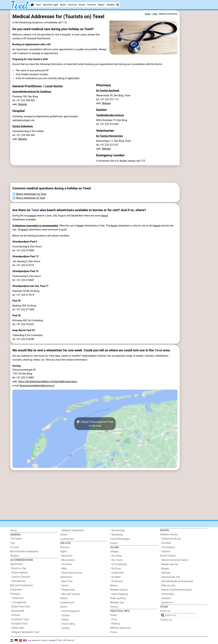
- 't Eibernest (17, 598)
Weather (111, 5)
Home (14, 530)
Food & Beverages (120, 539)
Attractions (66, 577)
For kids (15, 547)
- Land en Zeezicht (20, 577)
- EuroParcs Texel (20, 619)
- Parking (115, 624)
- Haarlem (166, 598)
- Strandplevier (18, 581)
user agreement (34, 640)
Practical (92, 5)
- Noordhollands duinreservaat (177, 581)
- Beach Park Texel (20, 607)
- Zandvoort (166, 603)
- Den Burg (116, 556)
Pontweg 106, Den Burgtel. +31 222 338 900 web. (25, 100)
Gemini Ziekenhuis (23, 126)
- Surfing (65, 628)
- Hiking (64, 620)
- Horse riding (68, 624)
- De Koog (115, 569)
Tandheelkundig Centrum (110, 115)
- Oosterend (116, 581)
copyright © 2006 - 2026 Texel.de (61, 640)
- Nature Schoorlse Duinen (174, 560)
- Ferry (114, 619)
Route (113, 615)
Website (23, 104)
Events (82, 5)
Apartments (17, 564)
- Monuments (68, 560)
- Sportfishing (117, 530)
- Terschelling (168, 547)
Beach (63, 5)
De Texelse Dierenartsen (110, 136)
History (114, 607)
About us (165, 611)
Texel (38, 5)
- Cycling (65, 615)
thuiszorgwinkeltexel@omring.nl (37, 386)
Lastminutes (67, 539)
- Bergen (165, 569)
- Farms (64, 586)
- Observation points (71, 573)
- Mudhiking (116, 535)
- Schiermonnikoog (170, 539)
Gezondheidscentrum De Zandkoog (32, 92)
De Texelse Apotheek (108, 91)
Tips (13, 543)
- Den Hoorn (117, 560)
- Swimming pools (70, 611)
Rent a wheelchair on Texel (31, 198)
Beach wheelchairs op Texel (31, 194)
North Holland (168, 556)
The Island (16, 539)
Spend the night (50, 5)
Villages (115, 552)
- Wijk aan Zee (168, 586)
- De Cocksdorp (118, 564)
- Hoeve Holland (19, 573)
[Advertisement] (194, 88)
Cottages (15, 594)
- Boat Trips (67, 581)
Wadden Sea (117, 603)
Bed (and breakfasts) (22, 585)
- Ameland (166, 543)
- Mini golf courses (70, 594)
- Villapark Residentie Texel (25, 632)
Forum (114, 632)
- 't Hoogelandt (18, 602)
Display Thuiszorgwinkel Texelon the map (95, 424)
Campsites (16, 590)
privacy (44, 640)
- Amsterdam (167, 594)
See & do (72, 5)
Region (101, 5)
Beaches (65, 547)
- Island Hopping (119, 594)
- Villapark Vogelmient (72, 530)
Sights (64, 552)
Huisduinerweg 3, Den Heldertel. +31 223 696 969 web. (28, 135)
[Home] (32, 5)
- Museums (66, 556)
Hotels (64, 535)
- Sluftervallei (17, 628)
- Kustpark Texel (19, 624)
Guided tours (67, 603)
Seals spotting (118, 598)
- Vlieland (165, 552)
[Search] (118, 5)
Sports (64, 607)
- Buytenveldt (17, 611)
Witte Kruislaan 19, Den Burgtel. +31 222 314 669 (112, 122)
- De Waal (115, 577)
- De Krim (15, 615)
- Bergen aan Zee (169, 564)
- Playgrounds (68, 590)
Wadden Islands (119, 590)
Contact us (166, 620)
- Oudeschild (117, 573)
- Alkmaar (165, 573)
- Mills (64, 569)
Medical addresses (120, 628)
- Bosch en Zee (18, 568)
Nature (64, 598)
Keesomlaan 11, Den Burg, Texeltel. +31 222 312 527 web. (114, 145)
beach (33, 216)
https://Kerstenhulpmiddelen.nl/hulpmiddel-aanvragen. (48, 382)
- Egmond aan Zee (170, 577)
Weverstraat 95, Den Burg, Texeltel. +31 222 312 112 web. (113, 99)
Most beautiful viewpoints (24, 552)
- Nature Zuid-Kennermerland (176, 590)
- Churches (66, 564)
